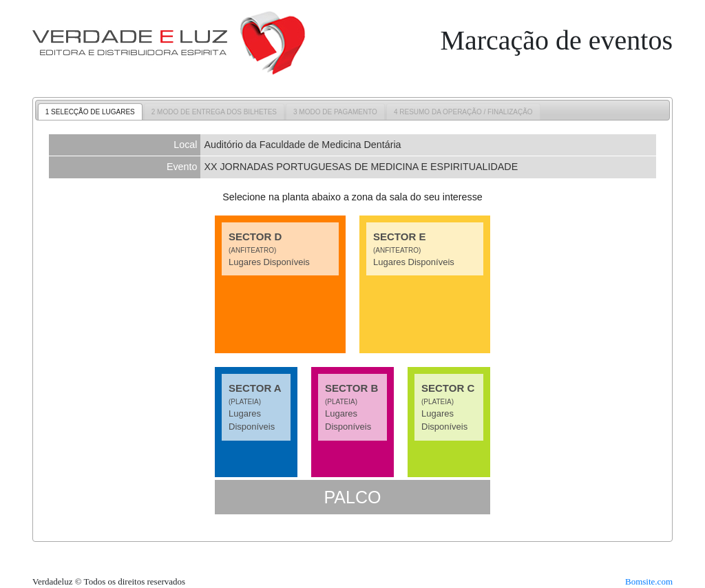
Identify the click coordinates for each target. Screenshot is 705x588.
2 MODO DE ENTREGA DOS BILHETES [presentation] (214, 112)
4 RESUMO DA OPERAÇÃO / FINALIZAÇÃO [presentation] (463, 112)
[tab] (90, 112)
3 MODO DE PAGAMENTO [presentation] (335, 112)
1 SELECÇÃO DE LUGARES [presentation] (90, 112)
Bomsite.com (649, 581)
